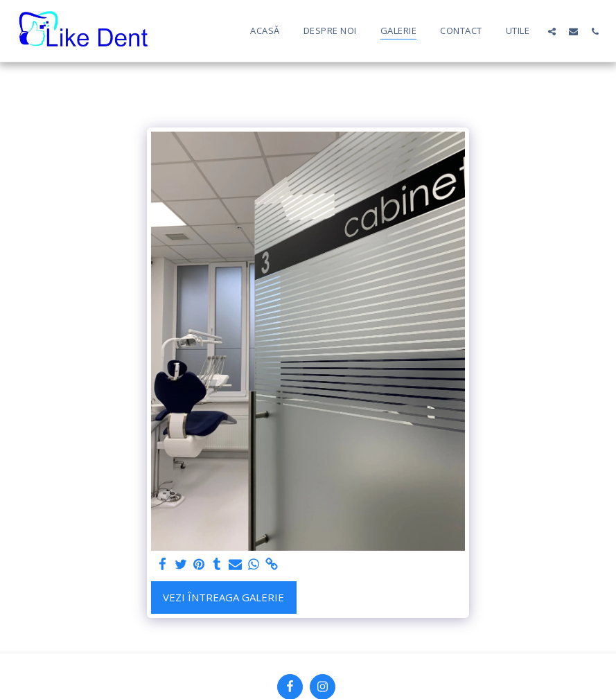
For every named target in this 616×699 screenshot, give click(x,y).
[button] (552, 31)
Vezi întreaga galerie (223, 597)
